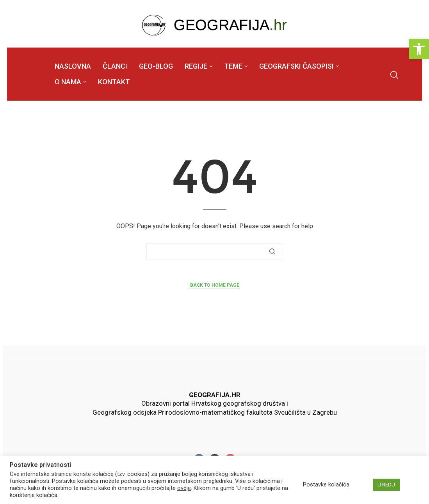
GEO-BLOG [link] (156, 66)
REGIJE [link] (196, 66)
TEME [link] (233, 66)
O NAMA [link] (68, 82)
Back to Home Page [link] (215, 285)
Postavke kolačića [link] (326, 484)
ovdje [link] (184, 488)
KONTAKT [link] (114, 82)
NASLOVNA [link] (73, 66)
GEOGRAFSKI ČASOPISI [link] (296, 66)
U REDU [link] (386, 485)
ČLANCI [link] (115, 66)
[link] (419, 49)
